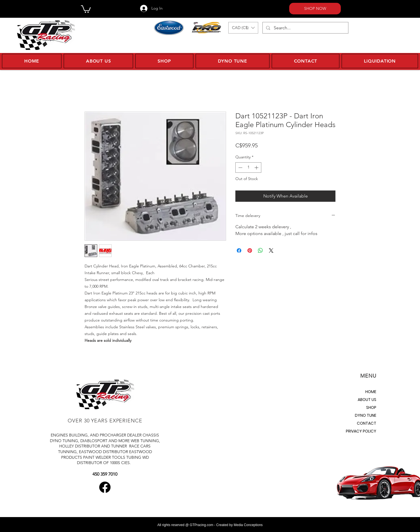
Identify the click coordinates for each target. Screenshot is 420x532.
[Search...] (305, 28)
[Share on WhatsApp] (260, 251)
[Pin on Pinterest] (250, 251)
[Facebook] (105, 487)
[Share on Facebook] (239, 251)
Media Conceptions (248, 525)
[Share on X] (271, 251)
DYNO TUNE (366, 415)
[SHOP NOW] (315, 9)
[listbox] (243, 28)
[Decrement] (240, 168)
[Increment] (257, 168)
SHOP (371, 407)
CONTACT (367, 423)
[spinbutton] (248, 168)
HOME (371, 392)
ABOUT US (367, 400)
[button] (86, 9)
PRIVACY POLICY (361, 431)
